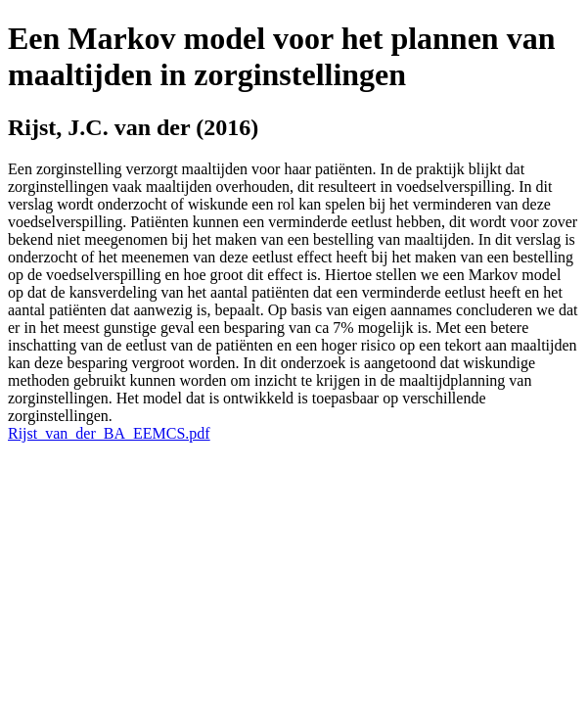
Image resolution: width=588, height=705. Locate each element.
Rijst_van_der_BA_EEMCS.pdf (109, 433)
